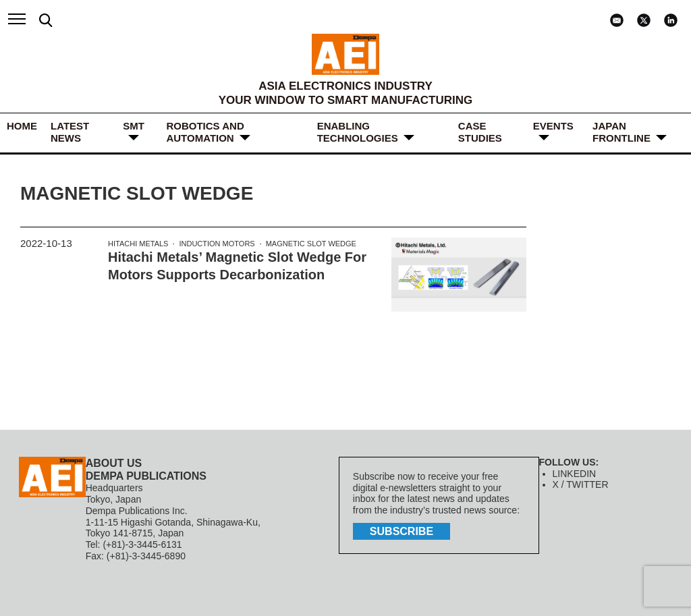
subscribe (402, 531)
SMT (134, 126)
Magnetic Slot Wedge (311, 244)
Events (553, 126)
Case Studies (480, 132)
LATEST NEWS (70, 132)
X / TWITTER (581, 484)
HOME (22, 126)
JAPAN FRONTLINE (621, 132)
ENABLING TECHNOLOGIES (358, 132)
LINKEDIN (575, 474)
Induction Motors (217, 244)
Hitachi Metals (138, 244)
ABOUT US (114, 463)
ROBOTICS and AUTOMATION (205, 132)
